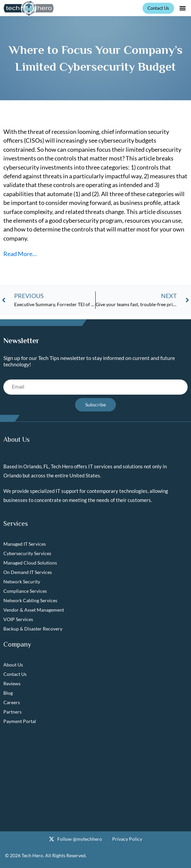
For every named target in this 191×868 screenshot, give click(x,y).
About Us (13, 665)
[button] (183, 8)
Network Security (22, 582)
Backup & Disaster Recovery (33, 629)
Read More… (20, 254)
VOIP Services (18, 619)
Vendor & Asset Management (34, 610)
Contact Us (15, 674)
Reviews (12, 683)
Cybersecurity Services (27, 553)
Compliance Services (25, 591)
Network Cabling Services (30, 600)
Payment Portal (20, 721)
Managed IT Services (25, 544)
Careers (12, 702)
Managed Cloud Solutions (30, 563)
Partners (12, 712)
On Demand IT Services (28, 572)
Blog (8, 693)
